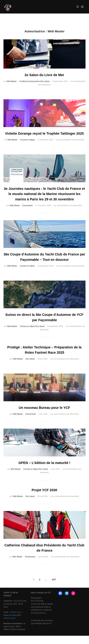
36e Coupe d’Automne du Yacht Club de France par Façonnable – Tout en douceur (45, 275)
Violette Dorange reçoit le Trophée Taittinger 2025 (44, 139)
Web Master (12, 85)
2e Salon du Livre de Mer (44, 78)
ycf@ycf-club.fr (16, 634)
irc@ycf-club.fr (9, 640)
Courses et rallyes (27, 148)
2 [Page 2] (40, 601)
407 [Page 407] (54, 601)
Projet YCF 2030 (44, 513)
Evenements (35, 85)
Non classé (45, 85)
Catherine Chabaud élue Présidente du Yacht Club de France (44, 570)
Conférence (24, 85)
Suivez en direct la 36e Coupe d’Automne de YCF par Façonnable (45, 337)
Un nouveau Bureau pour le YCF (44, 431)
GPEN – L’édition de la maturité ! (44, 486)
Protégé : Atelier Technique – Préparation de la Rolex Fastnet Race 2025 (44, 371)
